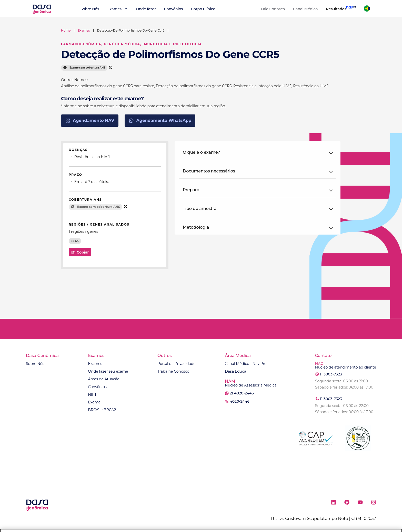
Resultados (336, 9)
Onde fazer (146, 9)
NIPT (92, 394)
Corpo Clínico (203, 9)
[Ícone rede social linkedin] (334, 503)
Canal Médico (305, 9)
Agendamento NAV (90, 121)
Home (66, 30)
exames (84, 30)
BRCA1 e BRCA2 (102, 410)
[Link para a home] (42, 13)
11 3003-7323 (331, 374)
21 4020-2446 (242, 393)
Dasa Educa (235, 371)
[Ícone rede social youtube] (360, 503)
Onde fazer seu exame (108, 371)
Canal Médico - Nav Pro (246, 364)
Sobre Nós (90, 9)
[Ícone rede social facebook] (347, 503)
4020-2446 (239, 401)
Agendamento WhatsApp (160, 121)
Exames (95, 364)
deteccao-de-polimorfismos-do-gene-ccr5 (131, 30)
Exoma (94, 402)
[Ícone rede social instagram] (374, 503)
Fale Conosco (273, 9)
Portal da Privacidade (177, 364)
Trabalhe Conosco (173, 371)
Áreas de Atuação (104, 379)
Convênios (174, 9)
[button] (258, 152)
